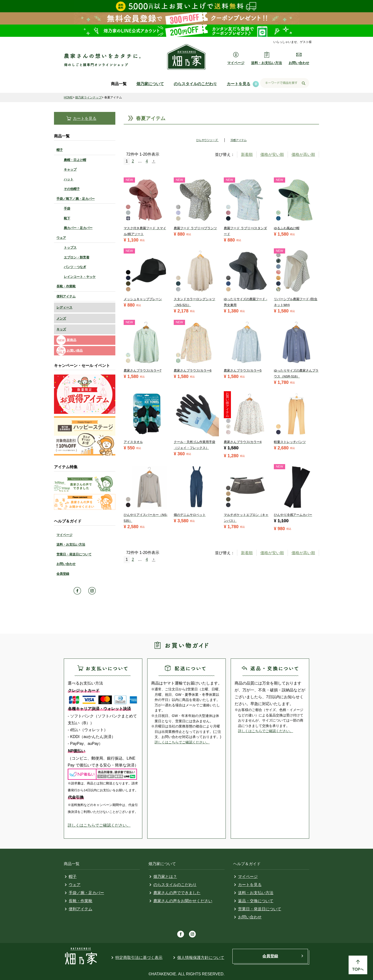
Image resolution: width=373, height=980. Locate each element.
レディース (64, 307)
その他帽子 (72, 189)
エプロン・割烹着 (77, 257)
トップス (70, 248)
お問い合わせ (66, 564)
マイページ (64, 535)
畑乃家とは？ (165, 877)
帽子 (60, 150)
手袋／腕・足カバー (86, 893)
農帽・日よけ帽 (75, 160)
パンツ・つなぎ (75, 267)
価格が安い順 (272, 154)
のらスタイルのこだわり (195, 84)
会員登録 (63, 574)
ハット (69, 179)
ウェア (61, 238)
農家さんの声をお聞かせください (183, 901)
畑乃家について (150, 84)
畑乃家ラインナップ (88, 97)
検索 (304, 83)
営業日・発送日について (74, 554)
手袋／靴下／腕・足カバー (76, 199)
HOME (68, 97)
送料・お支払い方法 (71, 544)
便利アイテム (66, 296)
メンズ (61, 318)
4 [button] (147, 161)
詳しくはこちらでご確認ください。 (99, 825)
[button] (156, 161)
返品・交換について (256, 901)
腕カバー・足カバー (78, 228)
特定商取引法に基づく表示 (139, 958)
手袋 (67, 208)
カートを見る (239, 84)
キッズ (61, 329)
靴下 (67, 218)
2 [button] (133, 161)
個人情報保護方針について (201, 958)
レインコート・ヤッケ (80, 277)
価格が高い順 (303, 154)
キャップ (70, 169)
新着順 (247, 154)
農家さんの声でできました (177, 893)
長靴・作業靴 (66, 286)
